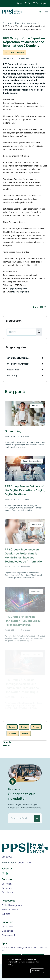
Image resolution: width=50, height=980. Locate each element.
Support (6, 914)
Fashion (36, 727)
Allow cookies (37, 971)
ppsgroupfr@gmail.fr (18, 288)
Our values (7, 888)
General (12, 727)
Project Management (12, 905)
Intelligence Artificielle (18, 364)
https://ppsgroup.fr (20, 292)
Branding (13, 733)
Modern (25, 733)
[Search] (21, 332)
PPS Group (12, 376)
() (19, 3)
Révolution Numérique (26, 23)
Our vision (7, 884)
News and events (10, 909)
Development (8, 935)
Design (24, 727)
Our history (7, 892)
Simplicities (7, 931)
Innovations (13, 370)
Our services (8, 927)
